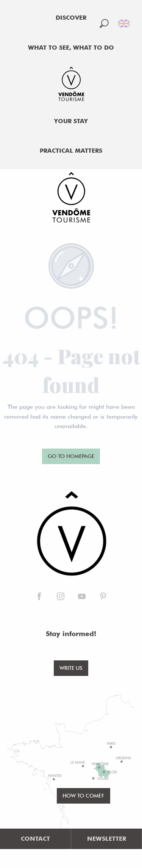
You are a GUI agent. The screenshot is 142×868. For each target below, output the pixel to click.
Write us (71, 668)
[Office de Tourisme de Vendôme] (71, 199)
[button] (104, 23)
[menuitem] (71, 18)
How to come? (83, 795)
